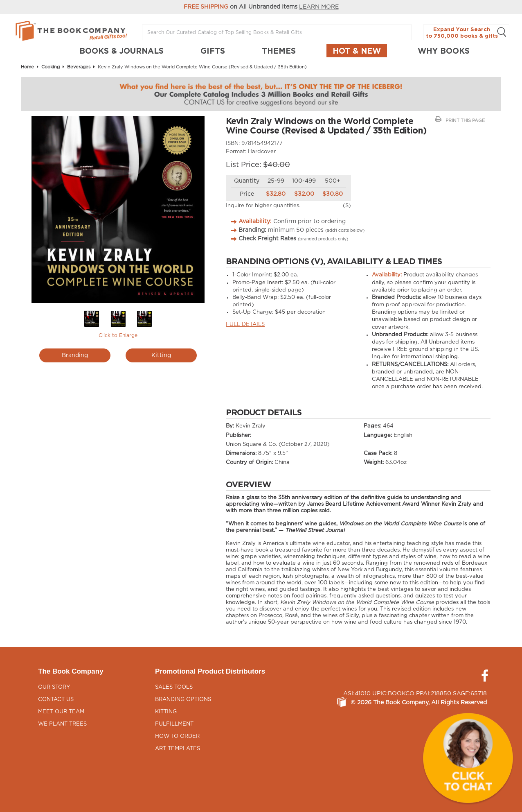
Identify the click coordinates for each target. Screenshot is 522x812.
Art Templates (178, 749)
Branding (75, 355)
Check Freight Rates (267, 239)
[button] (468, 758)
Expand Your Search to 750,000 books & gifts (466, 33)
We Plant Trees (62, 724)
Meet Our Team (61, 712)
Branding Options (183, 700)
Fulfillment (174, 724)
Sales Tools (174, 687)
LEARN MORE (319, 7)
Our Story (54, 687)
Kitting (161, 355)
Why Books (444, 51)
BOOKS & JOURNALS (122, 51)
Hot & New (357, 51)
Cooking (51, 67)
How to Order (177, 736)
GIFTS (213, 51)
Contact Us (56, 700)
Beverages (79, 67)
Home (27, 67)
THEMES (279, 51)
